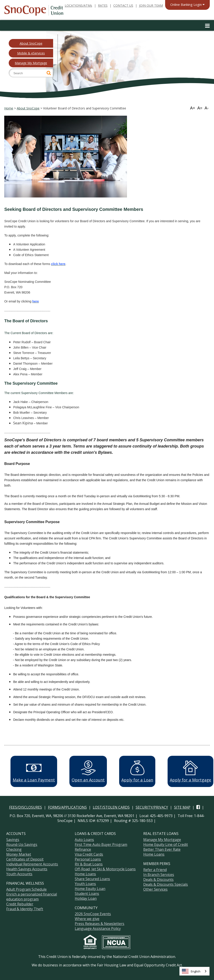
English (191, 971)
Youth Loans (85, 884)
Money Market (19, 854)
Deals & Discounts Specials (166, 884)
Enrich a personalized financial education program (32, 897)
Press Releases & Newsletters (100, 924)
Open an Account (88, 771)
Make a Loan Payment (34, 771)
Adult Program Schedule (26, 889)
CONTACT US (123, 5)
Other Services (155, 889)
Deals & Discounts (158, 879)
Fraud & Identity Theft (25, 909)
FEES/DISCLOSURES (26, 807)
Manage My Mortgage (31, 63)
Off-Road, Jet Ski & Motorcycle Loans (105, 869)
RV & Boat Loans (89, 864)
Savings (13, 840)
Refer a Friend (155, 870)
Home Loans (85, 874)
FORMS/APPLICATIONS (67, 807)
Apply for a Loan (137, 771)
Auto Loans (84, 840)
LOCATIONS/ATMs (78, 5)
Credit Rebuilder (20, 904)
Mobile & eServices (31, 53)
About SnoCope (31, 43)
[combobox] (194, 971)
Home (9, 108)
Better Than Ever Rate (162, 849)
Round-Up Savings (22, 844)
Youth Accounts (19, 874)
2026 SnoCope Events (93, 914)
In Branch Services (159, 875)
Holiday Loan (86, 898)
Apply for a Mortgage (190, 771)
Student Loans (87, 894)
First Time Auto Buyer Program (101, 844)
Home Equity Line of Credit (166, 844)
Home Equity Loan (90, 889)
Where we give (87, 919)
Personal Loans (88, 859)
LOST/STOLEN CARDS (111, 807)
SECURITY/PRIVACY (152, 807)
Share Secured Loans (92, 879)
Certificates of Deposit (25, 859)
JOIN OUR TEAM (151, 5)
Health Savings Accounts (27, 869)
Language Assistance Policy (98, 929)
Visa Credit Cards (89, 854)
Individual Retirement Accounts (32, 864)
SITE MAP (182, 807)
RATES (103, 5)
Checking (14, 849)
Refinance (83, 849)
